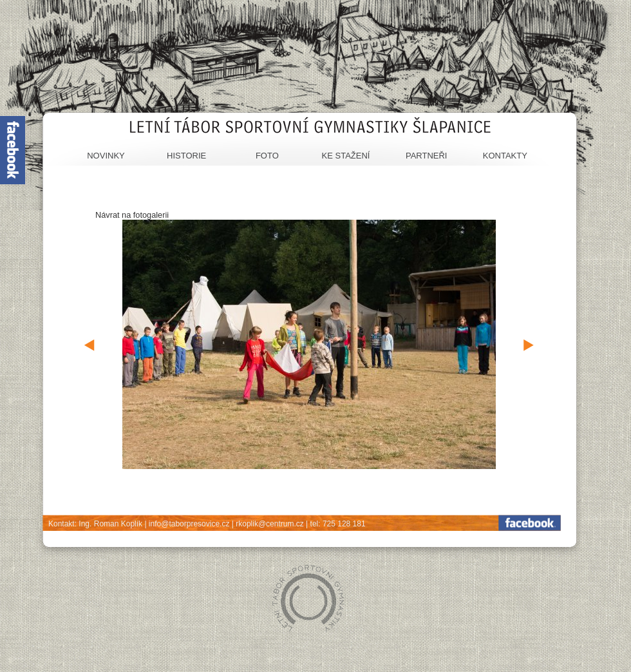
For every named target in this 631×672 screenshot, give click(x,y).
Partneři (427, 156)
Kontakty (505, 156)
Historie (186, 156)
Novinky (106, 156)
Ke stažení (346, 156)
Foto (267, 156)
